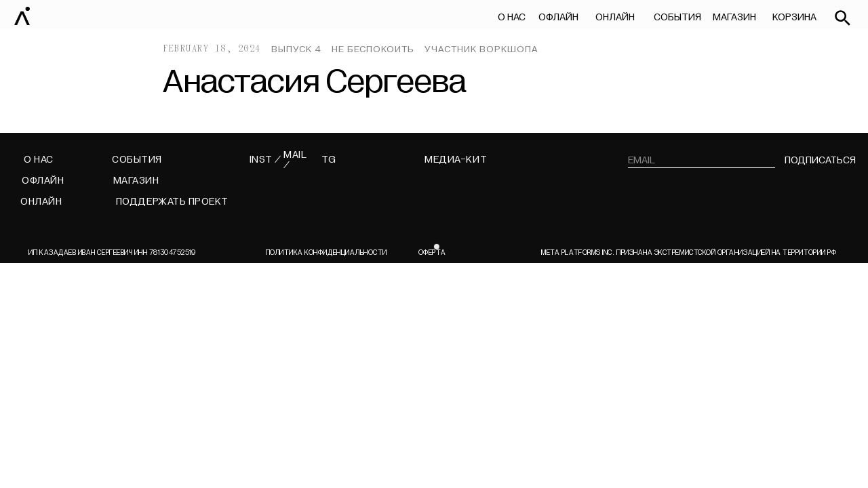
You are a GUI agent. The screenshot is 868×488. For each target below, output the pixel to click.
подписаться (820, 161)
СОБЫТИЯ (677, 17)
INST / (265, 160)
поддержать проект (172, 202)
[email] (702, 160)
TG (329, 160)
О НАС (512, 17)
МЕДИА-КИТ (456, 160)
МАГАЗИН (734, 17)
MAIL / (295, 160)
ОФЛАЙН (558, 17)
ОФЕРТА (432, 253)
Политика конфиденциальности (327, 253)
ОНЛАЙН (615, 17)
